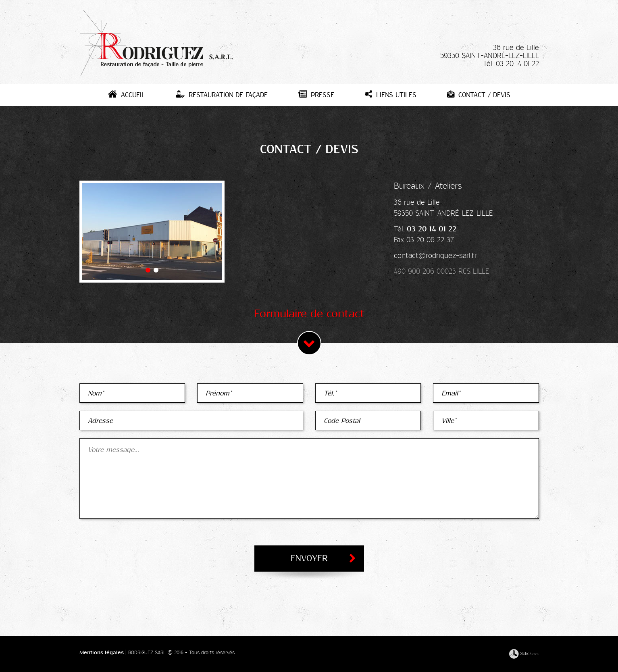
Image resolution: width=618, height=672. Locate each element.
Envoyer (309, 558)
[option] (152, 232)
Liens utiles (391, 95)
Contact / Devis (479, 95)
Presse (316, 95)
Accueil (127, 95)
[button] (148, 270)
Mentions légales (102, 653)
